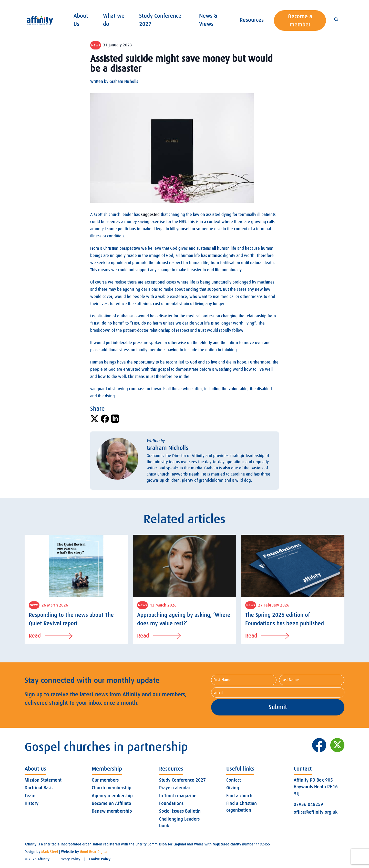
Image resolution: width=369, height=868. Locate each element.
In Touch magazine (178, 796)
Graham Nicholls (124, 82)
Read (51, 636)
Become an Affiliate (111, 803)
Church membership (112, 788)
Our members (105, 780)
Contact (234, 780)
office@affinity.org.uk (316, 812)
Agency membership (112, 796)
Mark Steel (50, 852)
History (32, 803)
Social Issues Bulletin (180, 811)
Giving (233, 788)
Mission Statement (43, 780)
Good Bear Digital (94, 852)
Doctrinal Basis (39, 788)
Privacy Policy (69, 859)
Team (30, 796)
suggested (150, 215)
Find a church (239, 796)
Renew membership (112, 811)
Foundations (171, 803)
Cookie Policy (100, 859)
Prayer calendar (175, 788)
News (96, 45)
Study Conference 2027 (182, 780)
